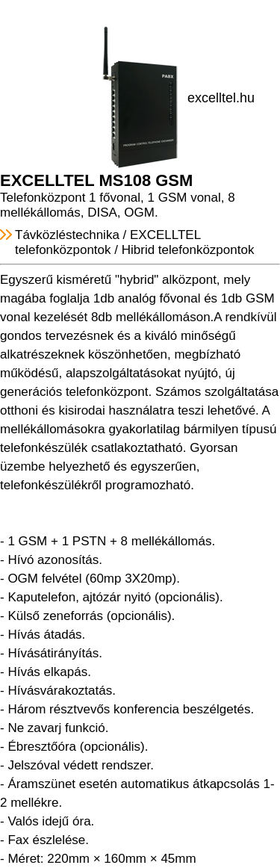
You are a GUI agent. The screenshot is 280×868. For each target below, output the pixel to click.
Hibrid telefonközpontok (188, 250)
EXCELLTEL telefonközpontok (108, 242)
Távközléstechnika (67, 235)
